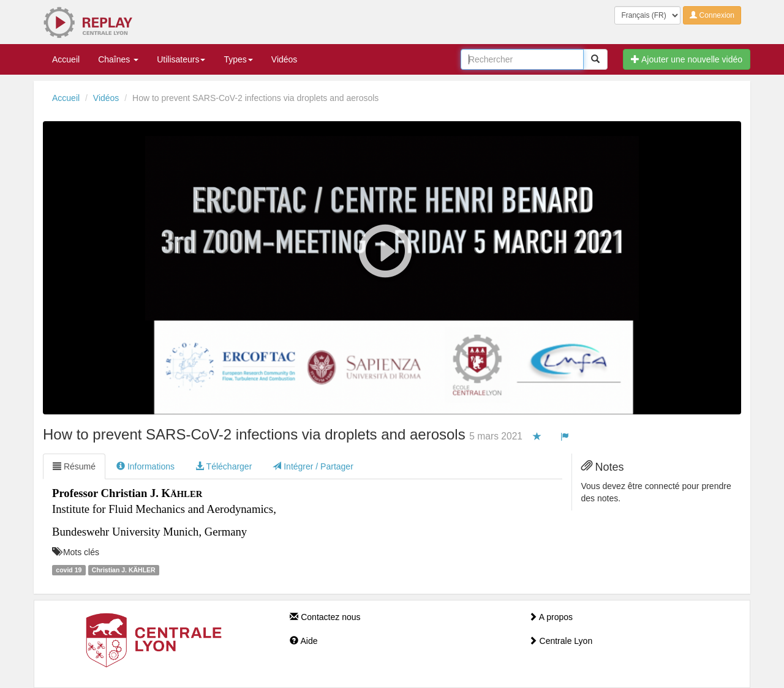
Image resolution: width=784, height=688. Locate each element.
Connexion (712, 15)
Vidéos (285, 59)
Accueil (66, 59)
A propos (551, 617)
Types (238, 59)
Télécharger (224, 466)
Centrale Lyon (561, 641)
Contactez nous (325, 617)
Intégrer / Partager (313, 466)
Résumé (74, 466)
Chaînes (118, 59)
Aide (303, 641)
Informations (145, 466)
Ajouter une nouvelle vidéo (687, 59)
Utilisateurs (181, 59)
